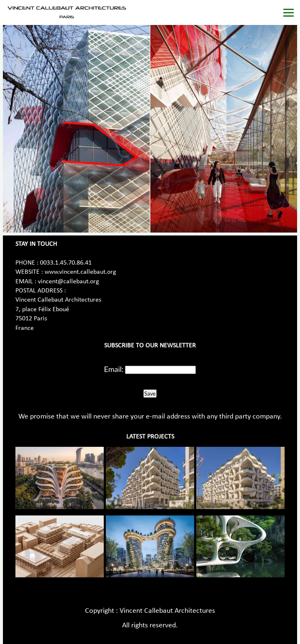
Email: (114, 369)
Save (150, 394)
